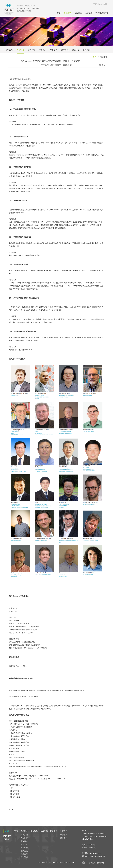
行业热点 (64, 831)
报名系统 (23, 666)
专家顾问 (54, 50)
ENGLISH (103, 4)
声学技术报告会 (102, 13)
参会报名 (34, 831)
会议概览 (67, 13)
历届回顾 (76, 50)
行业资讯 (64, 838)
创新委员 (65, 50)
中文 (95, 4)
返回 (103, 65)
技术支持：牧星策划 (96, 863)
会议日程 (31, 50)
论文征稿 (89, 13)
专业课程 (64, 835)
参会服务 (54, 831)
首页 (59, 13)
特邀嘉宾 (42, 50)
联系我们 (87, 50)
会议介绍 (9, 50)
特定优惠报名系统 (28, 642)
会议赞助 (78, 13)
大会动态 (20, 50)
